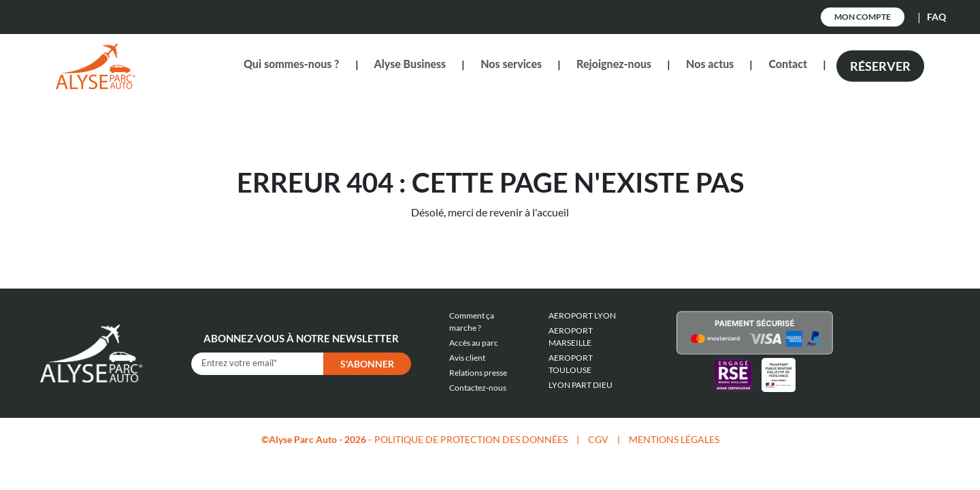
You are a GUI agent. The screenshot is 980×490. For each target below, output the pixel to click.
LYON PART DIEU (581, 385)
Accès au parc (474, 343)
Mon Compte (863, 17)
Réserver (880, 66)
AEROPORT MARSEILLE (571, 337)
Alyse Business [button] (410, 64)
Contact (788, 64)
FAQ (936, 17)
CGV (598, 439)
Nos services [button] (511, 64)
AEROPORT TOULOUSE (571, 364)
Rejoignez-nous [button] (614, 64)
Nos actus (710, 64)
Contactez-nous (478, 388)
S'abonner (367, 364)
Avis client (467, 358)
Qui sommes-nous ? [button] (292, 64)
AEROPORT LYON (582, 315)
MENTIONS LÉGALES (674, 439)
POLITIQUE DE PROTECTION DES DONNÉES (471, 439)
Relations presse (478, 373)
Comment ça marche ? (472, 322)
